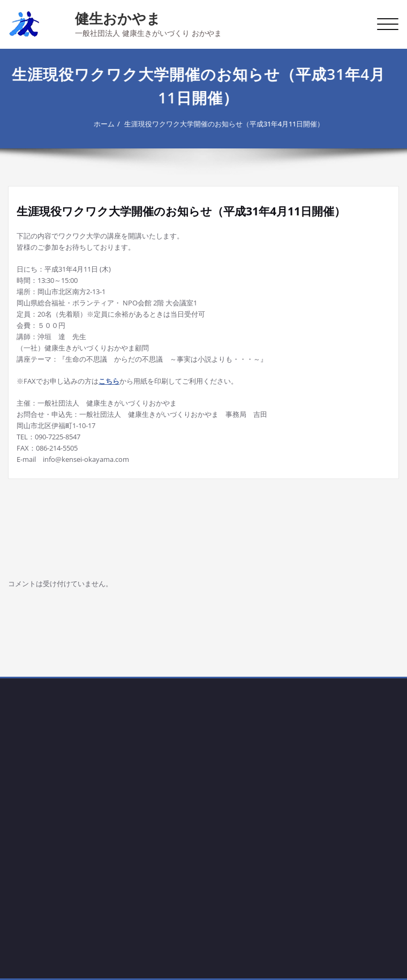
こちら (109, 381)
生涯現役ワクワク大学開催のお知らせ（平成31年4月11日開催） (221, 124)
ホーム (101, 124)
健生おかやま (118, 18)
